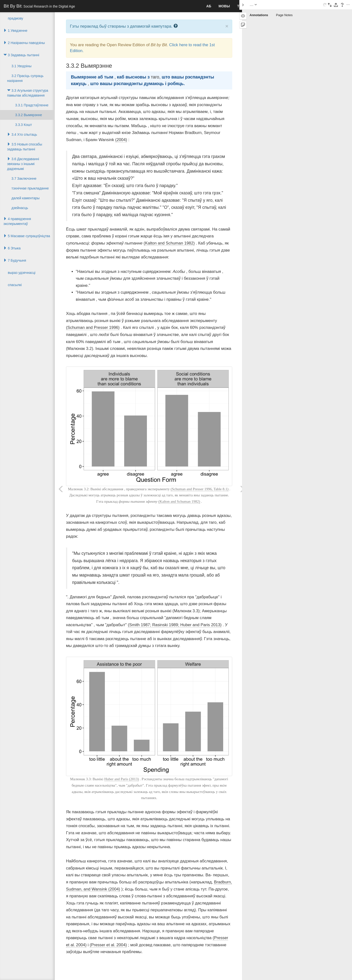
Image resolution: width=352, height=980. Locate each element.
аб (209, 6)
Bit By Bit (39, 6)
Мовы (224, 6)
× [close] (227, 26)
